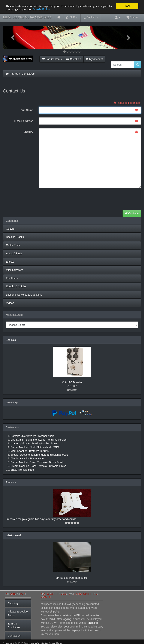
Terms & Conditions (14, 625)
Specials (11, 340)
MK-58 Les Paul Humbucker (72, 578)
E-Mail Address (24, 121)
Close (127, 6)
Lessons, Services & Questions (24, 295)
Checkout (74, 59)
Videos (10, 303)
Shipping (13, 603)
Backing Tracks (15, 237)
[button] (13, 37)
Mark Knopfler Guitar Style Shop (27, 17)
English (91, 17)
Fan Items (12, 278)
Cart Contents (52, 59)
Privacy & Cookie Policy (18, 613)
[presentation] (113, 199)
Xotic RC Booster (72, 382)
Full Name (27, 110)
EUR (72, 17)
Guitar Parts (13, 245)
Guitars (10, 229)
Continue (132, 213)
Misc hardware (15, 270)
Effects (10, 262)
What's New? (13, 535)
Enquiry (28, 132)
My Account (94, 59)
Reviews (11, 482)
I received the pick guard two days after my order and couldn (41, 519)
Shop (15, 74)
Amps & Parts (14, 253)
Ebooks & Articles (16, 286)
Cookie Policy (41, 9)
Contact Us (28, 74)
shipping (55, 612)
